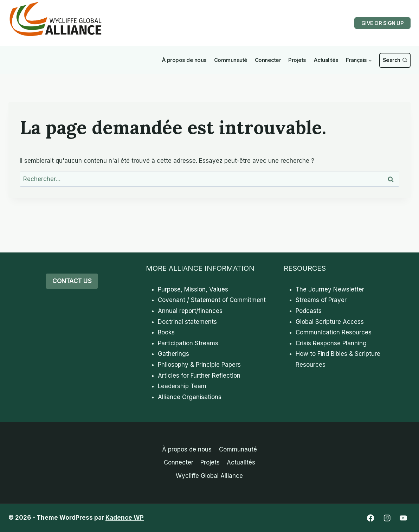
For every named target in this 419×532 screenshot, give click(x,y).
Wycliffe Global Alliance (209, 476)
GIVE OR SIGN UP (383, 23)
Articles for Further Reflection (199, 376)
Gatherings (173, 354)
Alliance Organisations (190, 397)
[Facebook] (370, 518)
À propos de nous (184, 60)
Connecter (268, 60)
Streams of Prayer (321, 300)
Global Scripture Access (330, 322)
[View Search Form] (395, 60)
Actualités (326, 60)
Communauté (231, 60)
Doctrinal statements (187, 322)
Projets (297, 60)
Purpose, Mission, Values (193, 289)
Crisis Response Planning (331, 343)
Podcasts (309, 311)
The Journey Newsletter (330, 289)
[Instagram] (387, 518)
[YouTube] (403, 518)
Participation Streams (188, 343)
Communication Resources (334, 332)
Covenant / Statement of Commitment (212, 300)
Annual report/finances (190, 311)
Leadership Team (182, 386)
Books (166, 332)
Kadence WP (125, 518)
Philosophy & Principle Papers (199, 365)
